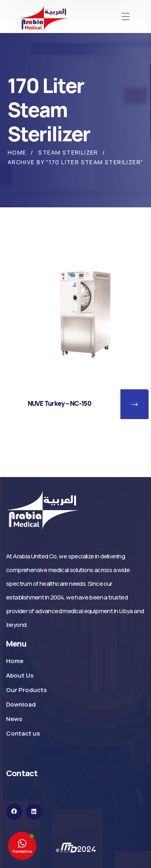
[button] (134, 405)
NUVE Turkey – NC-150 (59, 403)
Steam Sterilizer (68, 152)
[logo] (42, 509)
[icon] (14, 812)
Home (17, 152)
